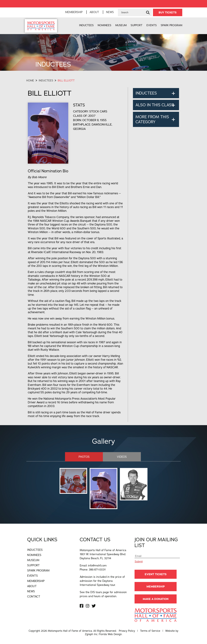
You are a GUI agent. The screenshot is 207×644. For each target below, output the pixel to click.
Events (152, 25)
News (110, 12)
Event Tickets (156, 574)
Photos (84, 457)
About (94, 12)
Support (137, 25)
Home (30, 80)
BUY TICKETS (168, 12)
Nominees (104, 25)
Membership (74, 12)
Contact (34, 596)
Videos (122, 457)
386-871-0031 (97, 569)
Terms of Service (150, 631)
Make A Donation (156, 599)
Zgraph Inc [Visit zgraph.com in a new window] (91, 634)
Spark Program (172, 25)
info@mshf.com (97, 565)
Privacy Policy (127, 631)
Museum (121, 25)
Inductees (86, 25)
